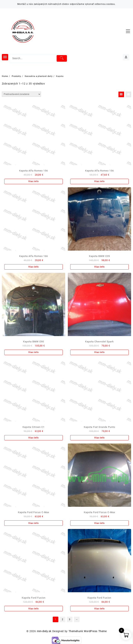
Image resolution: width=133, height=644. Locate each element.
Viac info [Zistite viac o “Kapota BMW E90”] (33, 352)
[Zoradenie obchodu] (21, 94)
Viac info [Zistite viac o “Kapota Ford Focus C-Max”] (33, 523)
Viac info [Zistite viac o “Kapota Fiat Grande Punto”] (99, 438)
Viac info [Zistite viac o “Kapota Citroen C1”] (33, 438)
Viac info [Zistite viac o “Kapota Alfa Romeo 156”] (33, 181)
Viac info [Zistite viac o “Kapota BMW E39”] (99, 267)
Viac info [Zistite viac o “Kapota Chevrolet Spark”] (99, 352)
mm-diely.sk (44, 631)
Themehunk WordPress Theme (88, 631)
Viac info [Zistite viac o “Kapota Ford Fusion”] (33, 609)
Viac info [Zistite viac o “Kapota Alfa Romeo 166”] (33, 267)
